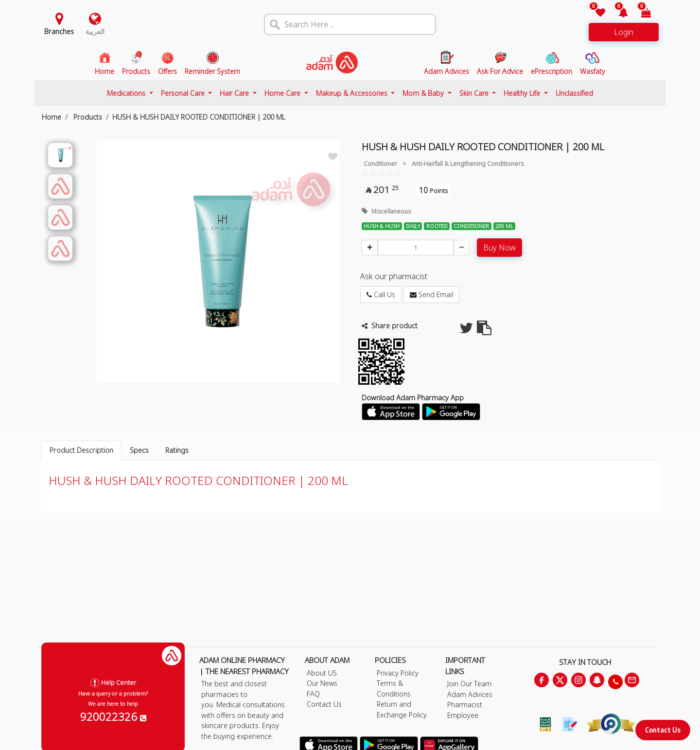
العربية (95, 31)
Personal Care (184, 93)
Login (624, 32)
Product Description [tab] (81, 450)
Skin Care (475, 93)
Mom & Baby (424, 93)
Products (87, 117)
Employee (463, 715)
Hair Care (235, 93)
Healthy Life (523, 93)
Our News (322, 683)
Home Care (283, 93)
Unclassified (574, 93)
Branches (59, 31)
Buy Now (499, 248)
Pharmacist (465, 705)
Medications (127, 93)
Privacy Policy (398, 673)
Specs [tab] (139, 450)
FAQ (313, 694)
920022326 (113, 716)
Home (52, 117)
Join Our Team (469, 684)
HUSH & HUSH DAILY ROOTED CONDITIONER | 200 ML (199, 117)
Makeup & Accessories (353, 93)
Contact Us (663, 730)
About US (322, 673)
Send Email (431, 295)
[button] (618, 13)
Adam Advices (470, 694)
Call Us (381, 295)
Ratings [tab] (177, 450)
